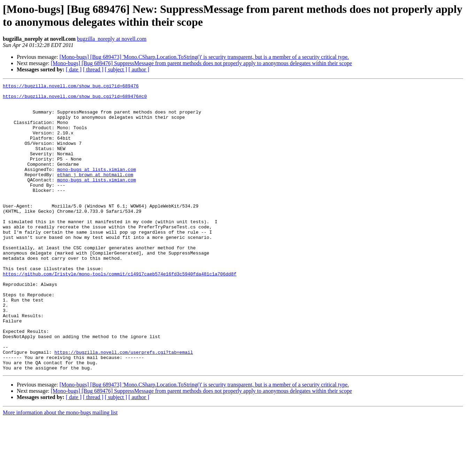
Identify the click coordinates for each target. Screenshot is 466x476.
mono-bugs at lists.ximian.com (96, 187)
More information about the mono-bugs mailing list (60, 470)
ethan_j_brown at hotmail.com (95, 193)
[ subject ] (116, 69)
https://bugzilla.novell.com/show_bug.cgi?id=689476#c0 (75, 99)
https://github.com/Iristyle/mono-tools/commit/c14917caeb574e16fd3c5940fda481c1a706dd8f (120, 312)
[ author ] (139, 69)
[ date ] (74, 69)
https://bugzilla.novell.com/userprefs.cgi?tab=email (124, 406)
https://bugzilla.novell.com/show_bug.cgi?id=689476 (71, 87)
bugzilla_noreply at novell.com (112, 39)
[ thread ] (93, 69)
